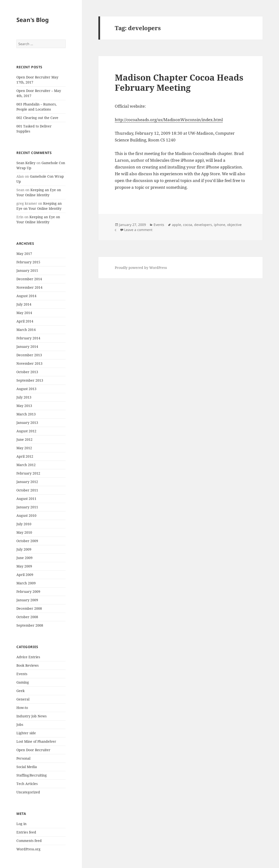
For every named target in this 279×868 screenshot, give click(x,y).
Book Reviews (27, 665)
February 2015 (28, 262)
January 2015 (27, 270)
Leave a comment (138, 230)
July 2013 (24, 397)
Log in (21, 824)
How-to (22, 708)
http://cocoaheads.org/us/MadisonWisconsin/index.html (169, 120)
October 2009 (27, 541)
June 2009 (24, 558)
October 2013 (27, 372)
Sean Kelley (26, 163)
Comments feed (29, 841)
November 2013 (29, 363)
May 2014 (24, 313)
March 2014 (26, 330)
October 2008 (27, 617)
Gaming (23, 682)
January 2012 (27, 482)
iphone (220, 225)
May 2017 (24, 254)
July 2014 (24, 304)
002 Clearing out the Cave (37, 118)
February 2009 (28, 591)
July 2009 (24, 549)
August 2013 (26, 389)
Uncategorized (28, 792)
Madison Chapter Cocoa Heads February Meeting (179, 82)
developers (203, 225)
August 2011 (26, 499)
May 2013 (24, 406)
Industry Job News (31, 716)
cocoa (188, 225)
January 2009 (27, 600)
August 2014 (26, 296)
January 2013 (27, 423)
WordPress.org (28, 849)
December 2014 (29, 279)
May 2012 (24, 448)
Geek (20, 691)
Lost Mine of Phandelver (36, 741)
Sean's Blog (33, 20)
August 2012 (26, 431)
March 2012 (26, 465)
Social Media (27, 767)
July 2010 (24, 524)
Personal (23, 758)
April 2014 (25, 321)
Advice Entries (28, 657)
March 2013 (26, 414)
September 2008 (30, 625)
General (23, 699)
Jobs (20, 724)
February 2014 (28, 338)
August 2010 (26, 515)
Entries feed (26, 832)
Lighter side (26, 733)
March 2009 (26, 583)
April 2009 (25, 575)
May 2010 (24, 532)
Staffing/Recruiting (32, 775)
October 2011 (27, 490)
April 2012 (25, 456)
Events (22, 674)
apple (177, 225)
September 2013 (30, 380)
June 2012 (24, 439)
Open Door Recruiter (33, 750)
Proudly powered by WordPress (141, 268)
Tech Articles (27, 784)
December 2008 (29, 608)
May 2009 (24, 566)
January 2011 (27, 507)
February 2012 (28, 473)
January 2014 (27, 346)
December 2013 (29, 355)
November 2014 (29, 287)
